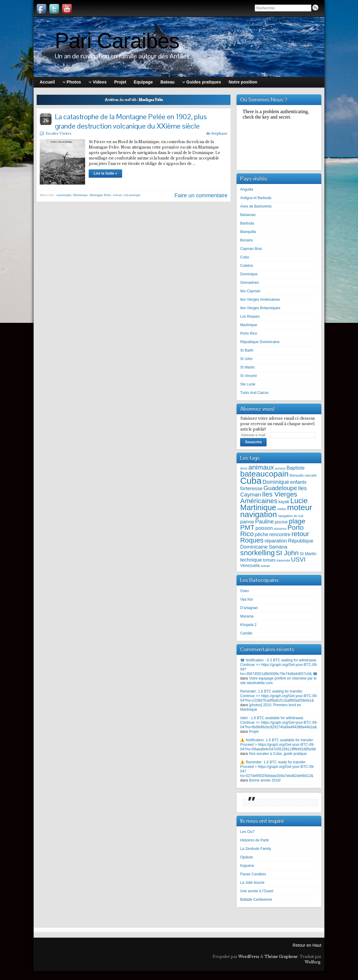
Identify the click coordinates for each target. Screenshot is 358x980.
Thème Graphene (281, 957)
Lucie (299, 501)
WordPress (249, 957)
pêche (262, 534)
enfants (298, 482)
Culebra (247, 266)
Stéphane (219, 133)
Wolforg (313, 962)
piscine (281, 522)
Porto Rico (249, 333)
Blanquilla (248, 232)
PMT (247, 528)
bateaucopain (264, 474)
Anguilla (247, 189)
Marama (247, 616)
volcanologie (132, 195)
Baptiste (296, 468)
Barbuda (247, 223)
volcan (117, 195)
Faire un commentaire (201, 195)
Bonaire (246, 240)
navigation (259, 514)
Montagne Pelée (100, 195)
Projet (254, 732)
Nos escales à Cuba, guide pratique (278, 754)
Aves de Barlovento (256, 206)
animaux (261, 467)
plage (297, 521)
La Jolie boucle (252, 883)
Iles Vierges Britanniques (260, 308)
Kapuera (247, 866)
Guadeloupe (280, 488)
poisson (264, 528)
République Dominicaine (260, 342)
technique (251, 560)
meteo (282, 509)
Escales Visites (59, 133)
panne (247, 522)
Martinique (80, 195)
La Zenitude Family (256, 849)
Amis (244, 468)
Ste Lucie (248, 384)
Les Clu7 (247, 832)
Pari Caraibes (117, 41)
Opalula (246, 857)
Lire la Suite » (105, 173)
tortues (269, 560)
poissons (280, 529)
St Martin (247, 367)
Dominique (249, 274)
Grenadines (250, 283)
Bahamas (248, 215)
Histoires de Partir (255, 840)
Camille (246, 633)
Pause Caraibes (253, 874)
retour (300, 534)
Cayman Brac (251, 249)
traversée (283, 560)
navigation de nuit (291, 516)
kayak (284, 502)
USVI (298, 559)
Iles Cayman (250, 291)
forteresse (251, 488)
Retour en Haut (307, 945)
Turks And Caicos (254, 393)
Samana (278, 547)
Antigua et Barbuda (256, 198)
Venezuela (250, 566)
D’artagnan (249, 608)
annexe (280, 468)
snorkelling (257, 553)
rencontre (280, 534)
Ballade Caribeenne (256, 900)
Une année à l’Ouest (257, 891)
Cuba (245, 257)
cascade (311, 475)
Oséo (245, 591)
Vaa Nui (247, 599)
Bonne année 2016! (265, 780)
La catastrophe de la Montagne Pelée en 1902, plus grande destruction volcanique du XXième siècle (131, 121)
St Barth (247, 350)
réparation (276, 541)
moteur (300, 507)
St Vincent (248, 376)
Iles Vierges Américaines (260, 300)
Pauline (264, 521)
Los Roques (250, 316)
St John (246, 359)
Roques (252, 540)
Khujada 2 (248, 625)
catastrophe (64, 195)
